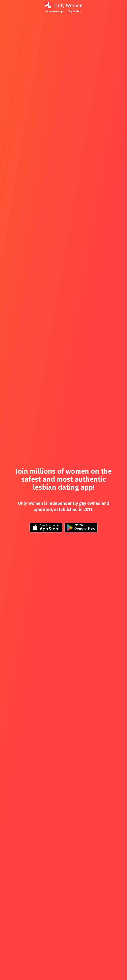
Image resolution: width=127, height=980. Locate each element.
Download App (54, 11)
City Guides (74, 11)
